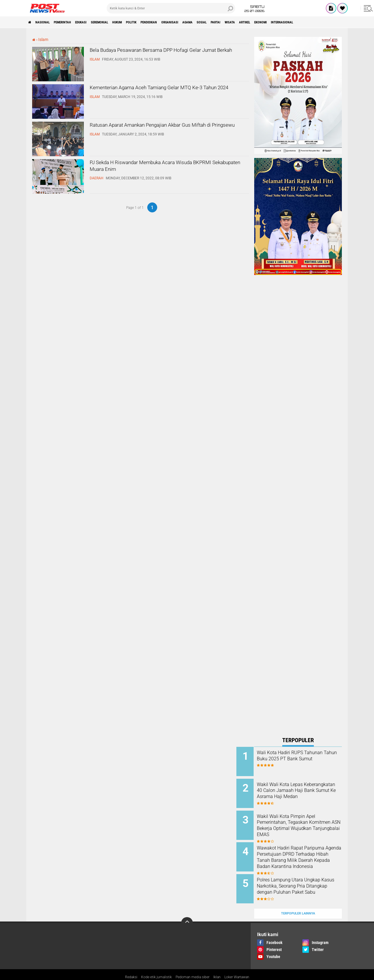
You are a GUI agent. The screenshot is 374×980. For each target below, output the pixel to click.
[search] (171, 8)
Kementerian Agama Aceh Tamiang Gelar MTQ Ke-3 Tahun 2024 (167, 94)
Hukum (151, 22)
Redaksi (123, 964)
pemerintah (76, 22)
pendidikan (195, 22)
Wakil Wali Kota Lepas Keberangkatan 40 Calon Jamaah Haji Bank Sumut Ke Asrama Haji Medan (304, 791)
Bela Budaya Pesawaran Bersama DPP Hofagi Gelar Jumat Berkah (165, 56)
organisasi (223, 22)
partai (285, 22)
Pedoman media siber (192, 964)
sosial (266, 22)
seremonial (127, 22)
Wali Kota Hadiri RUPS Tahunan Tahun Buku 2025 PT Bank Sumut (303, 759)
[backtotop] (187, 909)
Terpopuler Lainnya (298, 899)
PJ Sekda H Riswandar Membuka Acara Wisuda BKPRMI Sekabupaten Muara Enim (168, 169)
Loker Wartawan (243, 964)
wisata (305, 22)
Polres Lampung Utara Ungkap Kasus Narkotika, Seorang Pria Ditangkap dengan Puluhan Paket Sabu (304, 880)
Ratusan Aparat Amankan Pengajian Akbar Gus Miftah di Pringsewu (167, 131)
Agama (247, 22)
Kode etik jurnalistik (151, 964)
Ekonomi (348, 22)
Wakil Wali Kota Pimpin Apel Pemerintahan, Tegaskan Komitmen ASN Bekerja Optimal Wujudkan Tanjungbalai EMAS (304, 824)
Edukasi (101, 22)
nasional (49, 22)
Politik (171, 22)
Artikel (325, 22)
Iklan (220, 964)
